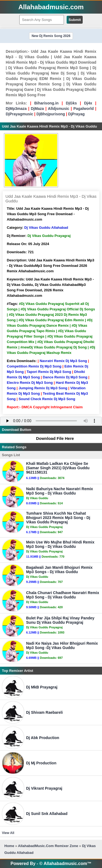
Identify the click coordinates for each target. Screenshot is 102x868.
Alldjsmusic (59, 109)
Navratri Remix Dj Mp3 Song (63, 361)
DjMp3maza (16, 109)
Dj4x (88, 103)
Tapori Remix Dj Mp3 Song (49, 372)
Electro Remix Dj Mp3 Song (30, 383)
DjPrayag (77, 114)
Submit (75, 20)
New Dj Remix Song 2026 (51, 36)
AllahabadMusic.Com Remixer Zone (49, 846)
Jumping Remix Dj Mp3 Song (43, 388)
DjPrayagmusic (19, 114)
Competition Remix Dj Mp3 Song (34, 366)
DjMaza (37, 109)
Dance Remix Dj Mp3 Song (65, 377)
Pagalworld (84, 109)
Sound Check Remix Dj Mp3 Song (47, 399)
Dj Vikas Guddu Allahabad (46, 228)
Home (9, 846)
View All (8, 833)
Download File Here (52, 438)
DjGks (71, 103)
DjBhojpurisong (51, 114)
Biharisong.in (46, 103)
